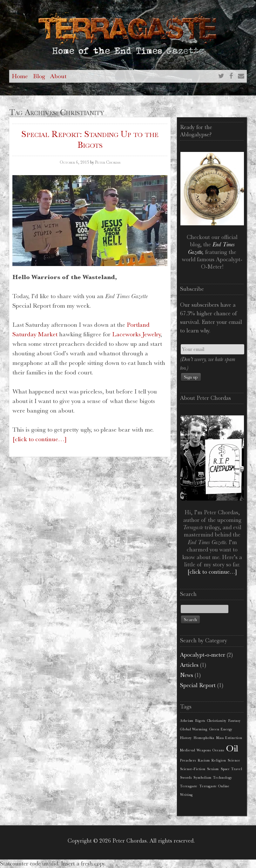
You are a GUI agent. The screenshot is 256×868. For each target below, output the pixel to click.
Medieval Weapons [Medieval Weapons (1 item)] (195, 750)
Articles (189, 665)
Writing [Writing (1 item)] (186, 795)
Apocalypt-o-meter (203, 655)
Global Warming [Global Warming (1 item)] (194, 729)
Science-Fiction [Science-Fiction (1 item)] (193, 769)
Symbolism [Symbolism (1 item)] (202, 778)
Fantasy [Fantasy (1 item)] (234, 721)
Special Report (198, 685)
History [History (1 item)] (186, 738)
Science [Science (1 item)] (234, 760)
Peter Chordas (108, 162)
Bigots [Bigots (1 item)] (200, 721)
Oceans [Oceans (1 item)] (218, 750)
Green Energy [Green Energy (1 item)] (221, 729)
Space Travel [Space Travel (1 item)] (232, 769)
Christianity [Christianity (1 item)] (217, 721)
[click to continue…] (40, 439)
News (187, 675)
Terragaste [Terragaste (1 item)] (189, 786)
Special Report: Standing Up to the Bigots (90, 140)
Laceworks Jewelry (136, 334)
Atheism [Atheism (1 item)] (187, 721)
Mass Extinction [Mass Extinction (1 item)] (229, 738)
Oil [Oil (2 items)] (232, 748)
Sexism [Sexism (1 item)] (213, 769)
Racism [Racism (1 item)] (204, 760)
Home (20, 76)
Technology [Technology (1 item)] (223, 778)
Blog (39, 76)
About (58, 76)
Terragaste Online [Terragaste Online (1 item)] (215, 786)
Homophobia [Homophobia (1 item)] (204, 738)
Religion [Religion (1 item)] (219, 760)
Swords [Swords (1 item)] (186, 778)
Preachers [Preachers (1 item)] (188, 760)
